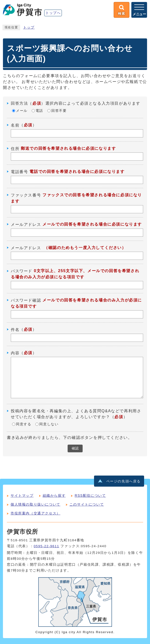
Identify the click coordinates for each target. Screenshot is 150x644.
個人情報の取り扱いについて (35, 504)
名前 (15, 125)
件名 (15, 330)
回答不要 (59, 111)
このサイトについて (87, 504)
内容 (15, 353)
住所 (15, 148)
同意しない (49, 424)
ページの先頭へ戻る (123, 481)
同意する (24, 424)
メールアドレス (26, 224)
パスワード (22, 271)
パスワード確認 (26, 300)
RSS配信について (90, 495)
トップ (29, 27)
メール (22, 111)
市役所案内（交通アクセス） (35, 513)
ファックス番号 (26, 195)
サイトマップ (22, 495)
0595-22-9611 (46, 546)
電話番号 (19, 172)
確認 (75, 448)
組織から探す (54, 495)
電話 (39, 111)
